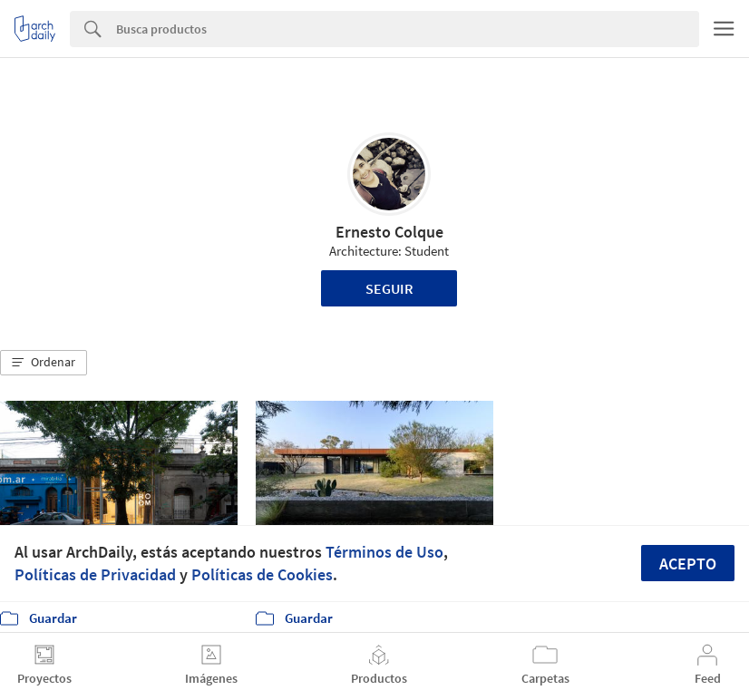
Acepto (688, 564)
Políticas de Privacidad (95, 574)
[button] (44, 363)
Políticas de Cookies (262, 574)
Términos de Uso (384, 552)
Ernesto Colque (389, 232)
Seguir (389, 288)
